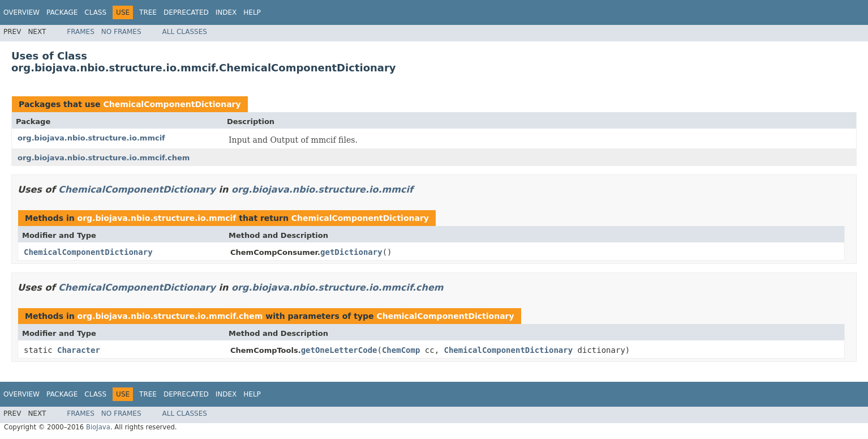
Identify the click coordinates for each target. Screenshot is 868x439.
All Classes (185, 32)
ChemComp (401, 350)
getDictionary (351, 252)
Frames (81, 32)
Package (62, 12)
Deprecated (186, 12)
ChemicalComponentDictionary (172, 104)
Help (252, 12)
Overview (22, 12)
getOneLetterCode (339, 350)
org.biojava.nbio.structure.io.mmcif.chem (104, 158)
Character (79, 350)
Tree (148, 12)
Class (95, 12)
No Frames (121, 32)
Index (226, 12)
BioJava (98, 427)
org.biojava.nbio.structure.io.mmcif (91, 138)
